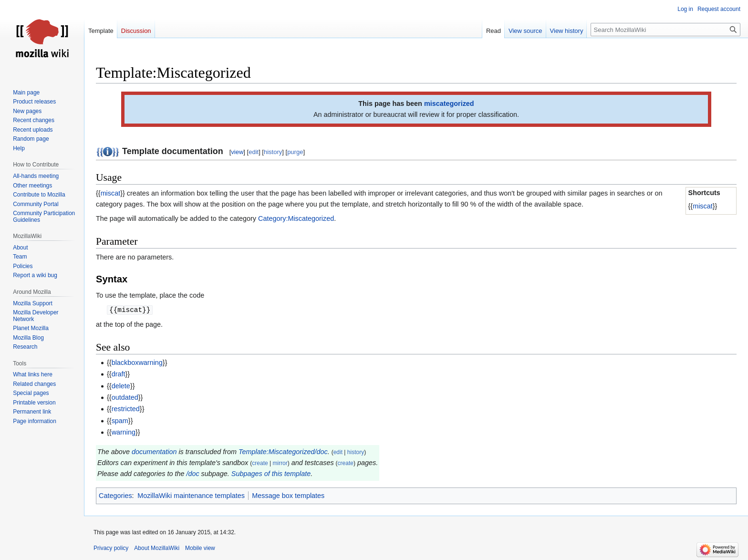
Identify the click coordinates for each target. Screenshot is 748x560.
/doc (192, 474)
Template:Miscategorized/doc (283, 452)
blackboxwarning (137, 363)
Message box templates (288, 496)
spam (120, 421)
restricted (126, 409)
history (273, 152)
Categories (115, 496)
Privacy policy (111, 548)
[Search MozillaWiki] (665, 30)
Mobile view (200, 548)
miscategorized (449, 104)
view (237, 152)
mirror (280, 463)
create (260, 463)
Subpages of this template (271, 474)
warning (124, 432)
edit (254, 152)
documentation (154, 452)
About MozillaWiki (157, 548)
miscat (703, 206)
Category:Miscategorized (296, 218)
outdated (125, 397)
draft (119, 374)
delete (121, 386)
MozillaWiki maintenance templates (191, 496)
